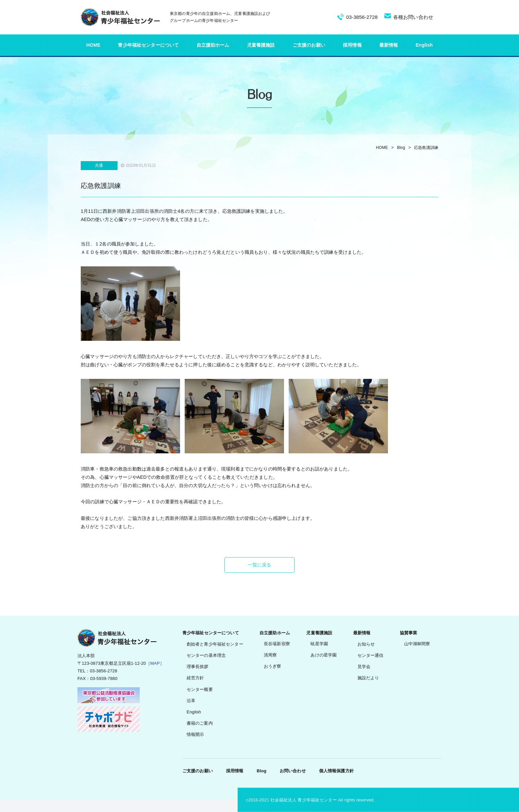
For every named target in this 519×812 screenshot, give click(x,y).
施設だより (368, 678)
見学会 (364, 667)
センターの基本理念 (206, 655)
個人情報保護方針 (336, 771)
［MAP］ (155, 663)
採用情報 (352, 45)
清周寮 (270, 655)
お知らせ (366, 644)
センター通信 (371, 655)
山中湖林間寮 (417, 644)
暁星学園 (319, 644)
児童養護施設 (261, 45)
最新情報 (389, 45)
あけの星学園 (324, 655)
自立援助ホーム (213, 45)
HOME (94, 45)
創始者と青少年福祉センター (215, 644)
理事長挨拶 (198, 667)
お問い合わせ (293, 771)
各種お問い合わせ (413, 17)
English (424, 45)
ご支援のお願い (309, 45)
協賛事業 (409, 633)
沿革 (191, 701)
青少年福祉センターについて (148, 45)
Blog (401, 148)
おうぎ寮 (273, 666)
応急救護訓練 (426, 148)
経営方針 (195, 678)
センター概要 (200, 689)
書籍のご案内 (200, 723)
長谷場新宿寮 (277, 644)
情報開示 (195, 734)
